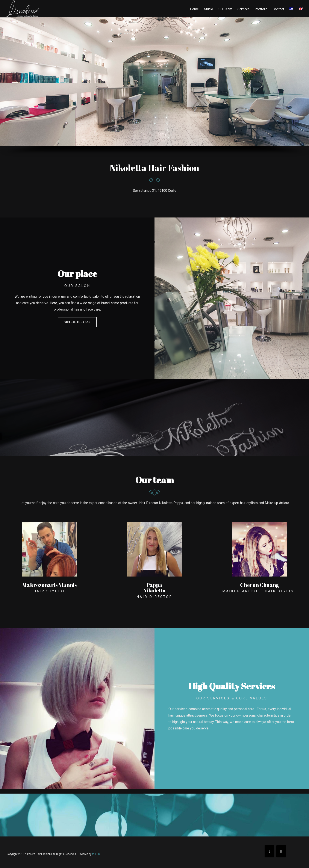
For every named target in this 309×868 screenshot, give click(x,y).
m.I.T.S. (96, 854)
